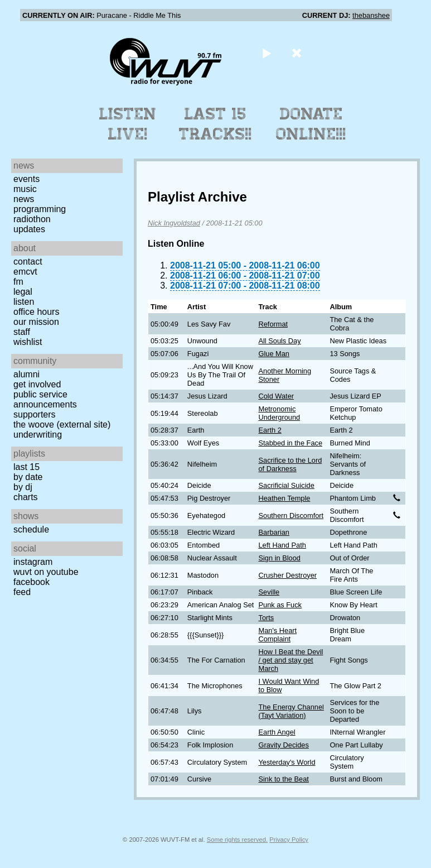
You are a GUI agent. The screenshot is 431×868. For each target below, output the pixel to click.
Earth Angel (277, 732)
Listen (24, 302)
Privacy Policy (289, 840)
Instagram (33, 562)
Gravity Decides (283, 745)
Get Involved (37, 384)
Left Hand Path (282, 545)
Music (25, 189)
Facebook (32, 582)
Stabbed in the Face (290, 443)
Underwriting (38, 435)
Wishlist (28, 342)
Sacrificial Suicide (286, 485)
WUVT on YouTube (46, 572)
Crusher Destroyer (287, 575)
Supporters (35, 414)
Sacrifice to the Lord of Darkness (290, 464)
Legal (23, 292)
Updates (29, 229)
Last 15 (26, 467)
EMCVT (25, 272)
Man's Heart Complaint (277, 635)
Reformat (273, 324)
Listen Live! (128, 124)
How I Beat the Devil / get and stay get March (290, 660)
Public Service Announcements (45, 399)
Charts (26, 497)
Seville (269, 592)
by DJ (23, 487)
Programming (40, 209)
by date (28, 477)
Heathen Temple (284, 498)
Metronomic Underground (279, 413)
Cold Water (276, 396)
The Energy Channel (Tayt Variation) (291, 711)
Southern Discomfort (291, 515)
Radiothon (32, 219)
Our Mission (36, 322)
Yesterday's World (287, 762)
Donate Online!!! (311, 124)
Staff (22, 332)
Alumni (26, 374)
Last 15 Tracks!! (215, 124)
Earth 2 (270, 430)
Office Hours (36, 312)
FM (18, 282)
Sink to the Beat (283, 779)
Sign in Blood (279, 558)
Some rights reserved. (237, 840)
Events (26, 179)
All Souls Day (279, 341)
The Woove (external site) (62, 425)
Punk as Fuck (280, 605)
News (24, 199)
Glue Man (273, 354)
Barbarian (274, 532)
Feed (22, 592)
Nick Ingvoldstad (174, 223)
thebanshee (371, 15)
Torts (266, 618)
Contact (28, 262)
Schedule (31, 529)
